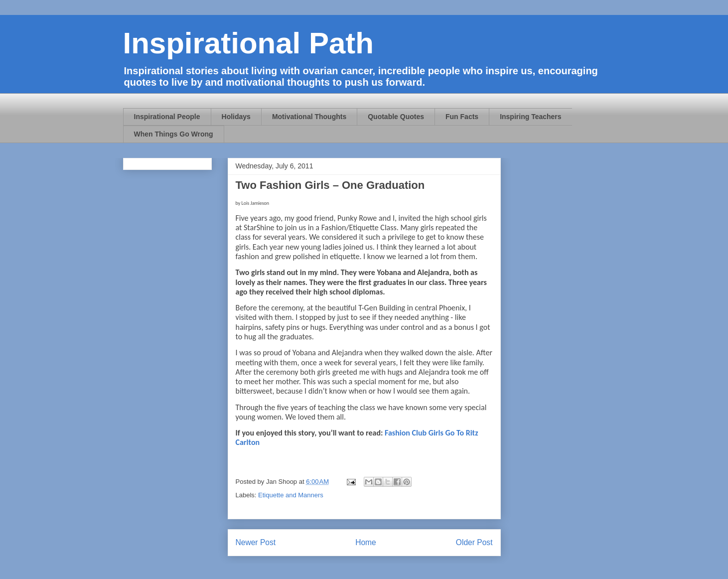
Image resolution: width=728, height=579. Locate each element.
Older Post (474, 542)
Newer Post (256, 542)
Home (366, 542)
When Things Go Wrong (174, 134)
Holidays (236, 117)
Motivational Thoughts (309, 117)
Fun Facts (462, 117)
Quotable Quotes (396, 117)
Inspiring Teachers (530, 117)
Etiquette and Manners (291, 495)
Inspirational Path (248, 43)
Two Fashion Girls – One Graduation (330, 185)
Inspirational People (167, 117)
